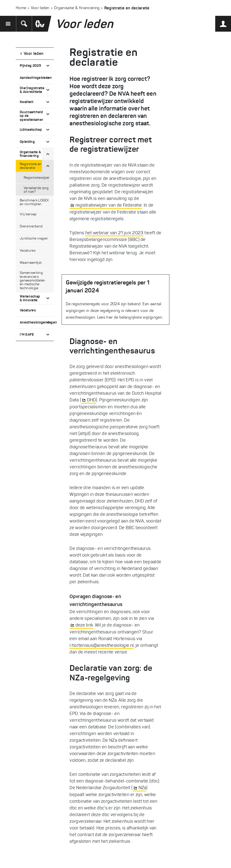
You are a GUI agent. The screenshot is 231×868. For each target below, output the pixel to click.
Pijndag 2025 (30, 65)
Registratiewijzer (37, 178)
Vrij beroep (28, 214)
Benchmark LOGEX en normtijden (34, 202)
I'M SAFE (27, 334)
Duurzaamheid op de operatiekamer (31, 116)
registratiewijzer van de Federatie (109, 205)
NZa (142, 788)
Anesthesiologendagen (37, 322)
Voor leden (40, 8)
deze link (84, 625)
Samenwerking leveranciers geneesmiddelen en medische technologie (32, 280)
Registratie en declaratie (31, 166)
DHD (92, 400)
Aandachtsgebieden (36, 78)
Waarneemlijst (31, 263)
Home (21, 8)
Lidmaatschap (31, 130)
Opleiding (27, 142)
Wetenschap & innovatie (30, 298)
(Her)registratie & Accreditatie (32, 90)
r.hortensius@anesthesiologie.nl (102, 645)
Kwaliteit (27, 102)
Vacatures (28, 250)
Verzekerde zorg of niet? (36, 190)
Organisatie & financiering (77, 8)
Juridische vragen (34, 238)
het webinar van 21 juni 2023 (114, 233)
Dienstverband (31, 226)
